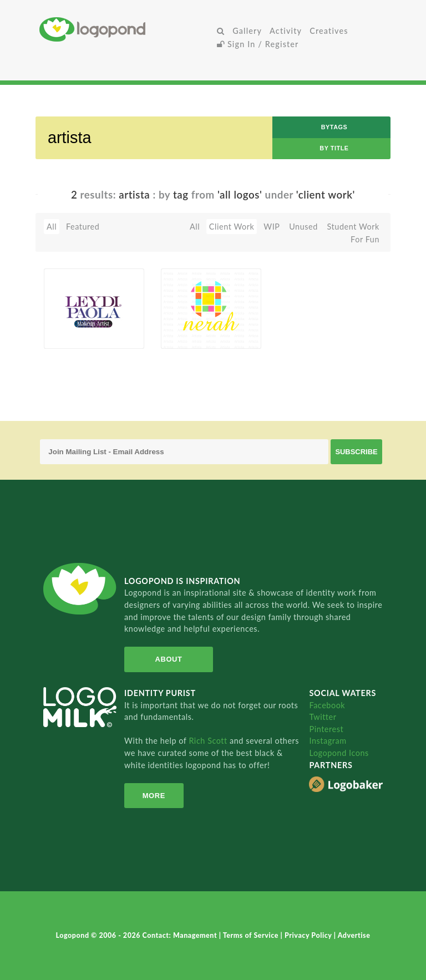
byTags (334, 127)
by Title (334, 148)
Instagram (328, 741)
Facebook (327, 705)
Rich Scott (209, 741)
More (154, 796)
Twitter (323, 717)
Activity (286, 31)
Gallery (247, 31)
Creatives (329, 31)
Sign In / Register (258, 44)
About (169, 659)
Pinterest (326, 729)
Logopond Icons (339, 753)
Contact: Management (181, 935)
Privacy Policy (309, 935)
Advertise (354, 935)
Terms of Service (252, 935)
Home (126, 29)
